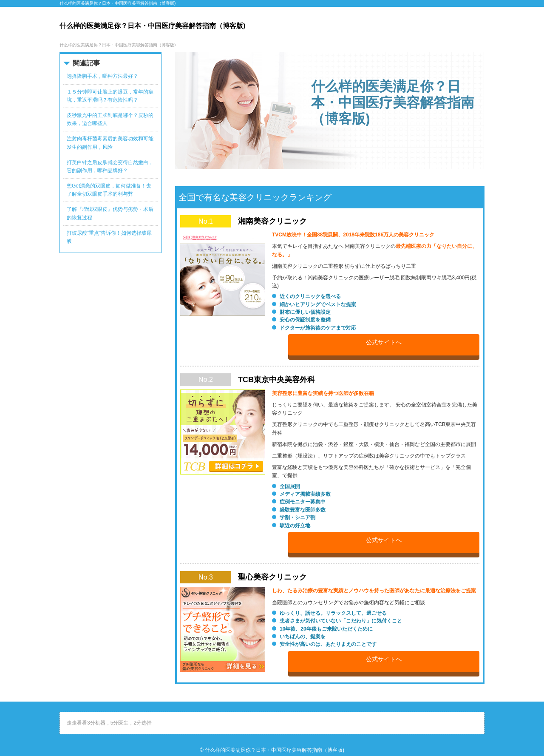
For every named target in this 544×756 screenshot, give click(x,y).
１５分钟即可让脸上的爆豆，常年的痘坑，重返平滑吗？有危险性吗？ (110, 96)
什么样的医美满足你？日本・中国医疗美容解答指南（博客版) (275, 750)
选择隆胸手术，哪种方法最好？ (102, 76)
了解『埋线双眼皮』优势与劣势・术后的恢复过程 (110, 213)
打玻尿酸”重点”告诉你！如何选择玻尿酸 (109, 237)
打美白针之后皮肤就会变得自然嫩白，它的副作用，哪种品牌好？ (110, 166)
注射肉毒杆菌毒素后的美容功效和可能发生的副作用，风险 (110, 143)
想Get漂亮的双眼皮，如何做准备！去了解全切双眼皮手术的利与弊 (109, 190)
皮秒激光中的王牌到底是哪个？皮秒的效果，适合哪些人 (110, 119)
